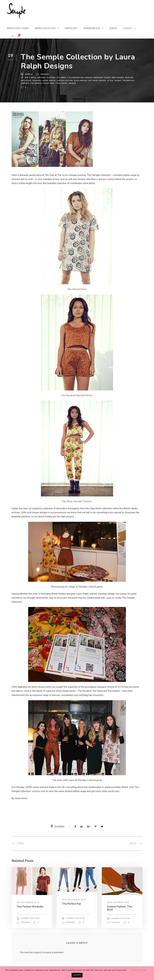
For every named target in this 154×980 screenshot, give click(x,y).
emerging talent (102, 78)
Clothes (51, 78)
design (88, 78)
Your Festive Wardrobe (31, 906)
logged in (39, 952)
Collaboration (75, 78)
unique (73, 83)
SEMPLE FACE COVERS (19, 28)
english (130, 78)
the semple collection (43, 83)
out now (93, 81)
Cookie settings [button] (138, 970)
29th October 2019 (118, 902)
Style (110, 81)
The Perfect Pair (72, 904)
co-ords (61, 78)
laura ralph (49, 81)
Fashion (45, 74)
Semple (29, 74)
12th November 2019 (74, 900)
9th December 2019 (28, 902)
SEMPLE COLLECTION (48, 28)
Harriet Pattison (30, 918)
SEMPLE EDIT (75, 28)
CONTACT (134, 28)
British (42, 78)
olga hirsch (81, 81)
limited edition (65, 81)
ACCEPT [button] (77, 975)
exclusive (26, 81)
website (36, 791)
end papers (118, 78)
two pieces (62, 83)
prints (102, 81)
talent (118, 81)
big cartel (31, 78)
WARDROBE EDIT (97, 28)
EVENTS (119, 28)
